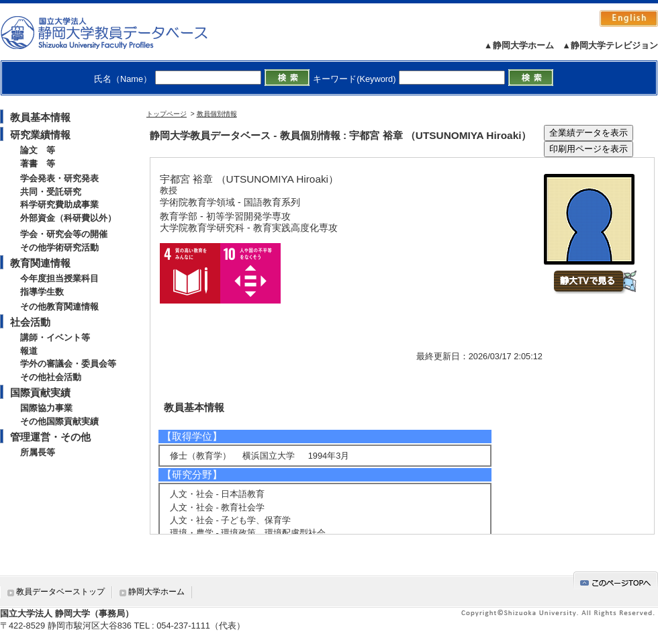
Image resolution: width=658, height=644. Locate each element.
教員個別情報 (217, 114)
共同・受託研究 (51, 192)
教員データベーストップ (60, 592)
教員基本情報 (40, 117)
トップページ (167, 114)
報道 (29, 351)
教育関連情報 (40, 263)
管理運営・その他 (50, 437)
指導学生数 (42, 292)
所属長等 (38, 452)
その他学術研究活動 (59, 247)
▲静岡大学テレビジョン (610, 45)
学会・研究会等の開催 (64, 234)
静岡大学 (118, 32)
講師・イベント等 (55, 337)
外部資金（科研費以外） (68, 218)
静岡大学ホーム (156, 592)
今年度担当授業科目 (59, 278)
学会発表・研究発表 (59, 178)
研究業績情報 (40, 135)
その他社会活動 (51, 377)
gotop (616, 581)
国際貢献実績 (40, 393)
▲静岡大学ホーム (519, 45)
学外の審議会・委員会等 (68, 364)
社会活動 (30, 322)
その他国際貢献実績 (59, 421)
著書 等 (38, 164)
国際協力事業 (46, 408)
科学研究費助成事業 (59, 204)
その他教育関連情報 (59, 307)
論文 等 (38, 150)
